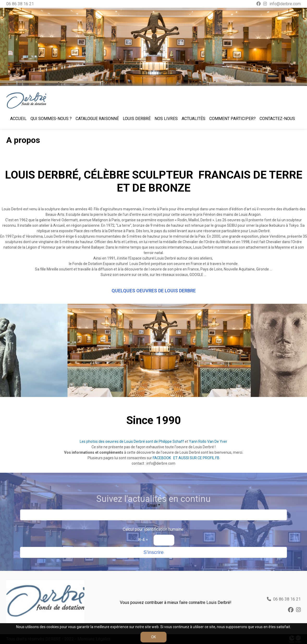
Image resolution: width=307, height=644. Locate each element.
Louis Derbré (137, 119)
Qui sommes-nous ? (51, 119)
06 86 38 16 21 (20, 4)
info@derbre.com (285, 4)
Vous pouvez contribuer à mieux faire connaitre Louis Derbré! (176, 602)
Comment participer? (232, 119)
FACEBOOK (162, 458)
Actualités (194, 119)
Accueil (18, 119)
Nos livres (166, 119)
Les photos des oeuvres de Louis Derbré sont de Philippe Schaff (132, 441)
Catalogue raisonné (97, 119)
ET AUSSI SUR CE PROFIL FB (196, 458)
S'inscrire (153, 552)
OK (153, 637)
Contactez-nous (277, 119)
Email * (154, 505)
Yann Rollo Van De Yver (208, 441)
